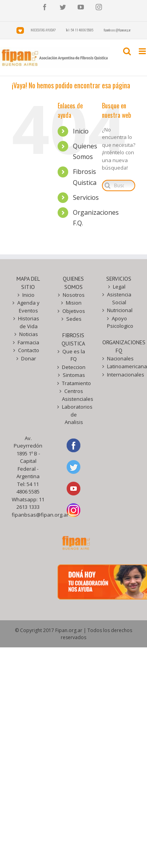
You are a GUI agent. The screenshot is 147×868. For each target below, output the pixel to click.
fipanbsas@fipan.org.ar (40, 515)
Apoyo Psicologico (119, 322)
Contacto (29, 350)
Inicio (81, 131)
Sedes (74, 319)
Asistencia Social (119, 298)
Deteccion (74, 367)
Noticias (29, 334)
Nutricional (119, 310)
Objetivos (74, 311)
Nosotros (74, 295)
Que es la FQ (74, 355)
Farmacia (28, 342)
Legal (119, 287)
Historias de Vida (29, 322)
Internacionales (119, 375)
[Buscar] (108, 185)
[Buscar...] (119, 185)
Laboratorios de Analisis (74, 414)
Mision (74, 303)
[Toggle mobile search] (127, 51)
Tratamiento (74, 383)
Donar (29, 358)
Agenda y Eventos (28, 307)
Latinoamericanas (119, 366)
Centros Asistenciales (74, 395)
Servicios (86, 197)
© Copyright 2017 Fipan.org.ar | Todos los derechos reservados (73, 634)
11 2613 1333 (30, 503)
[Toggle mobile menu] (143, 51)
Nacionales (119, 358)
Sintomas (74, 375)
